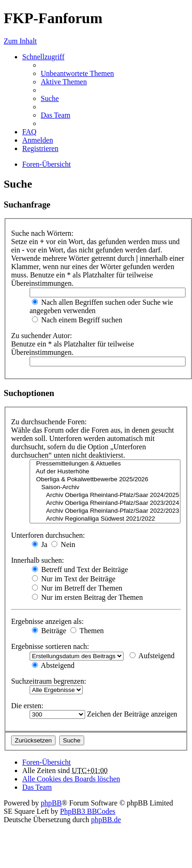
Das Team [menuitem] (56, 115)
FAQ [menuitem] (29, 132)
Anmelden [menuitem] (38, 140)
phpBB (51, 803)
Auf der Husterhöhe (105, 472)
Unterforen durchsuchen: (48, 535)
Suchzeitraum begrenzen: (49, 681)
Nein (63, 544)
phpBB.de (106, 820)
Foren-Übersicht (46, 762)
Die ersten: (27, 706)
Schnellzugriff (43, 57)
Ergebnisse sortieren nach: (50, 646)
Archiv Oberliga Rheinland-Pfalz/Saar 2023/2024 (105, 503)
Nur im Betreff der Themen (77, 588)
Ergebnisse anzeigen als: (47, 621)
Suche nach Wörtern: (42, 233)
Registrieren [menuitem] (40, 148)
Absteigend (53, 665)
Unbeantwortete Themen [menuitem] (77, 73)
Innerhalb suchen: (37, 560)
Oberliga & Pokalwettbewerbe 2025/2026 (105, 480)
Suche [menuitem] (50, 98)
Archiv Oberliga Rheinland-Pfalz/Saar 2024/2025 (105, 495)
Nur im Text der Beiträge (74, 579)
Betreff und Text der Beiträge (80, 569)
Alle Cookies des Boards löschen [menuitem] (71, 779)
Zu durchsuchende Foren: (49, 422)
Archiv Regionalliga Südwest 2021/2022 (105, 519)
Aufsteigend (152, 656)
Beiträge (49, 631)
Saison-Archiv (105, 487)
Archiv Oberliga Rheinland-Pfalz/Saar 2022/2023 (105, 511)
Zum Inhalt (20, 41)
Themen (87, 631)
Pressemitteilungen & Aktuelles (105, 464)
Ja (40, 544)
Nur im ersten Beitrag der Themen (87, 597)
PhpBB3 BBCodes (88, 811)
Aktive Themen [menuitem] (64, 82)
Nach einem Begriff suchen (77, 320)
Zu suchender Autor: (42, 336)
